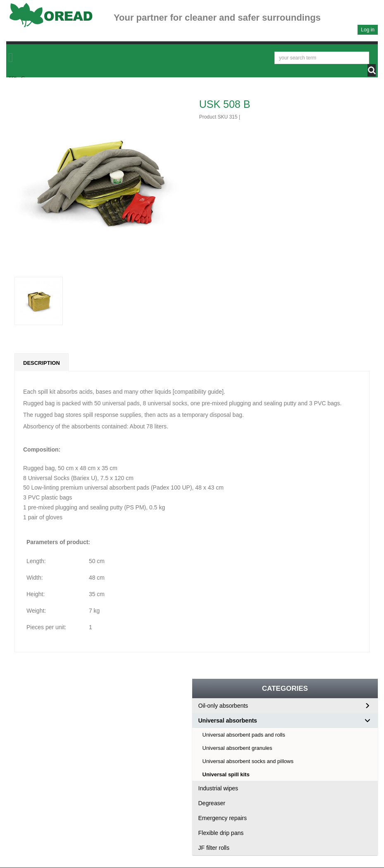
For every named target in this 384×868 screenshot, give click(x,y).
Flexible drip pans (221, 833)
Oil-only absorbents (223, 706)
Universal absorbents (228, 721)
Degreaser (212, 803)
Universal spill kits (226, 774)
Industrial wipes (218, 788)
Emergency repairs (223, 818)
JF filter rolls (214, 848)
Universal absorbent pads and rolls (244, 735)
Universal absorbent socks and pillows (248, 761)
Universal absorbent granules (237, 748)
